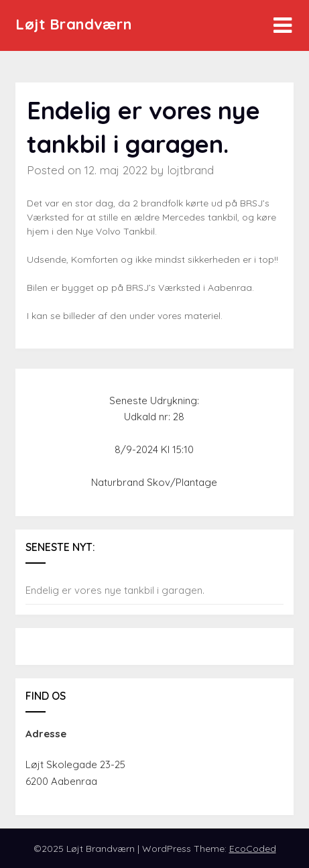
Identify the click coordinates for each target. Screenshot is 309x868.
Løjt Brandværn (73, 24)
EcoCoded (253, 849)
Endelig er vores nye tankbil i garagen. (115, 590)
